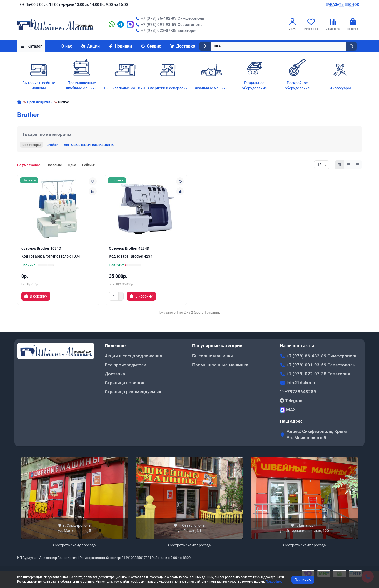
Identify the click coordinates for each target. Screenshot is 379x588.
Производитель (40, 102)
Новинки (120, 46)
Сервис (151, 46)
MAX (288, 410)
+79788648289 (298, 392)
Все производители (126, 365)
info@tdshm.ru (301, 383)
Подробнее (274, 582)
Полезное (115, 346)
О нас (67, 46)
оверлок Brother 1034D (41, 248)
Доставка (182, 46)
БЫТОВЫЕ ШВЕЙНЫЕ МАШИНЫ (89, 145)
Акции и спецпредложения (133, 356)
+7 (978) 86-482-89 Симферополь (169, 18)
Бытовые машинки (213, 356)
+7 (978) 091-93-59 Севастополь (168, 25)
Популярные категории (217, 346)
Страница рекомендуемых (133, 392)
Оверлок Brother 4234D (129, 248)
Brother (52, 145)
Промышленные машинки (220, 365)
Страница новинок (124, 383)
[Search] (284, 46)
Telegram (292, 401)
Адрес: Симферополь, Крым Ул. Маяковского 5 (317, 434)
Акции (90, 46)
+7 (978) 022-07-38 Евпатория (166, 30)
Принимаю (303, 580)
